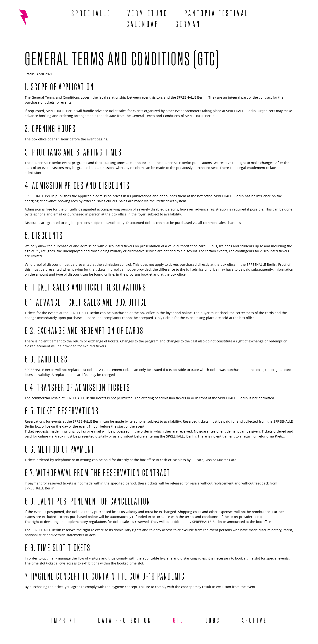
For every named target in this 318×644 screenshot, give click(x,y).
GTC (179, 620)
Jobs (213, 620)
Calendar (143, 23)
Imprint (64, 620)
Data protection (125, 620)
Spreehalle (91, 12)
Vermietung (148, 12)
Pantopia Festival (217, 12)
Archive (254, 620)
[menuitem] (188, 23)
